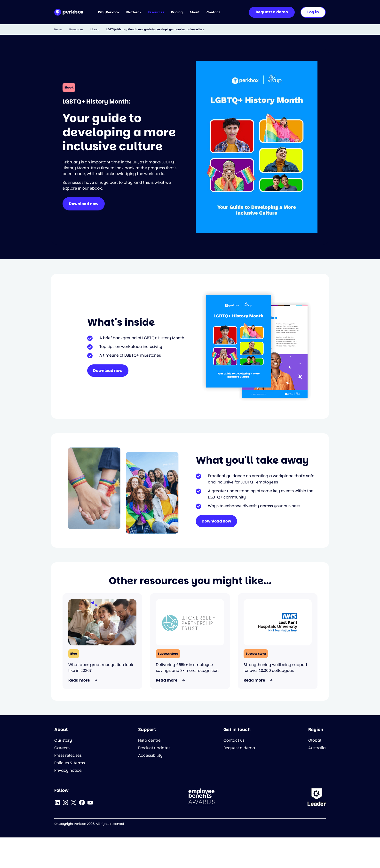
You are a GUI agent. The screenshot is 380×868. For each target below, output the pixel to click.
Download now (84, 204)
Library (95, 29)
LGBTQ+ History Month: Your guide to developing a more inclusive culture (155, 29)
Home (58, 29)
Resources (76, 29)
